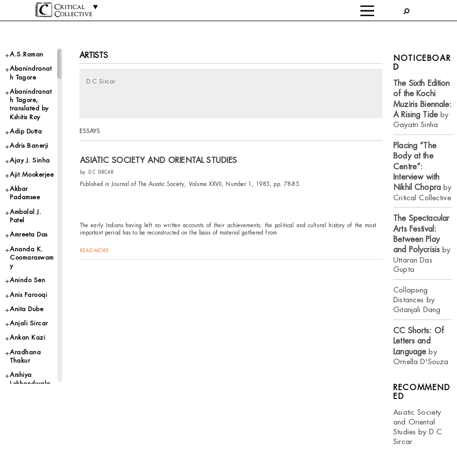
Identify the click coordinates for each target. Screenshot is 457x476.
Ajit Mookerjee (32, 174)
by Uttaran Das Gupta (422, 244)
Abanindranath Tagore (31, 73)
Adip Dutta (26, 131)
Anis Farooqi (28, 295)
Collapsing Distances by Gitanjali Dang (417, 300)
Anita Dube (26, 309)
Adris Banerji (29, 145)
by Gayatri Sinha (422, 104)
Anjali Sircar (29, 323)
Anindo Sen (27, 280)
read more (94, 251)
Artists (94, 55)
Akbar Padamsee (25, 193)
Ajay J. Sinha (30, 160)
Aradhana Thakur (25, 356)
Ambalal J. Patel (25, 216)
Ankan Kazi (27, 337)
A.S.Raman (27, 54)
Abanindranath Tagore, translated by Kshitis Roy (31, 104)
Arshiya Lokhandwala (30, 379)
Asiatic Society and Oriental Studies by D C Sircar (418, 427)
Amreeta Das (29, 234)
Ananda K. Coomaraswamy (32, 258)
